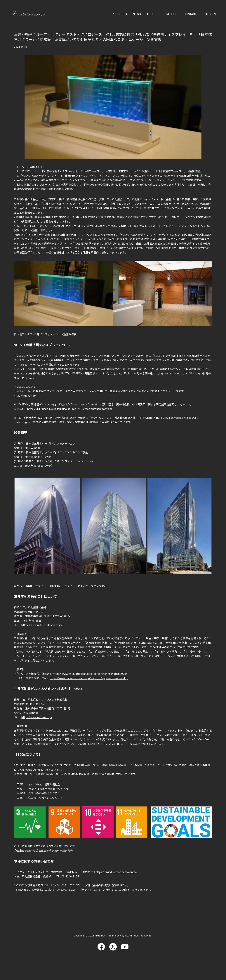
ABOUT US (154, 14)
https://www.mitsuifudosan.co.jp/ (42, 625)
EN (214, 14)
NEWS (137, 14)
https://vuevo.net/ (25, 396)
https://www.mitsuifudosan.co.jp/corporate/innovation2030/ (90, 674)
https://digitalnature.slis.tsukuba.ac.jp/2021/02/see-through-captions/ (71, 409)
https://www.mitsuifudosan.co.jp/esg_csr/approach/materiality (89, 678)
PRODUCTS (119, 14)
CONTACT (190, 14)
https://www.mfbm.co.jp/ (37, 717)
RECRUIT (172, 14)
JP (207, 14)
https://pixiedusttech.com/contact (117, 872)
